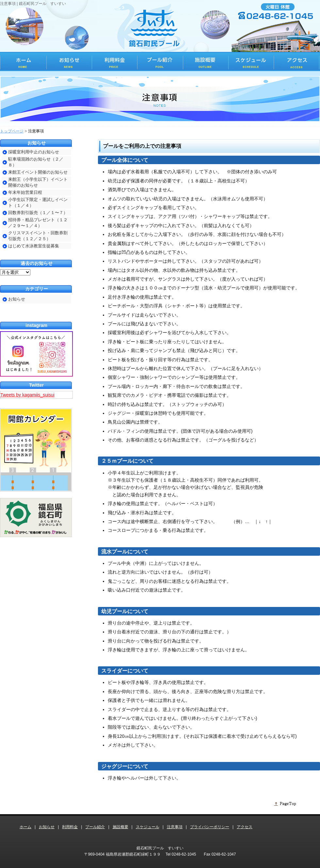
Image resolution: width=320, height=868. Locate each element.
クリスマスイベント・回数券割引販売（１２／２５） (38, 236)
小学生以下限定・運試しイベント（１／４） (38, 202)
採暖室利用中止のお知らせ (34, 152)
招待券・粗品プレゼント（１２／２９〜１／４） (38, 223)
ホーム (25, 827)
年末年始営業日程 (25, 192)
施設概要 (120, 827)
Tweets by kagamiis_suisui (27, 395)
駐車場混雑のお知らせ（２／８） (36, 162)
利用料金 (70, 827)
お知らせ (17, 299)
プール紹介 (95, 827)
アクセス (245, 827)
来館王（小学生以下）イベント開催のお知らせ (38, 182)
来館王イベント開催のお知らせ (38, 172)
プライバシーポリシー (210, 827)
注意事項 (175, 827)
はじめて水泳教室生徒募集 (34, 246)
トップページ (12, 131)
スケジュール (148, 827)
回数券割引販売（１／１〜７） (38, 213)
